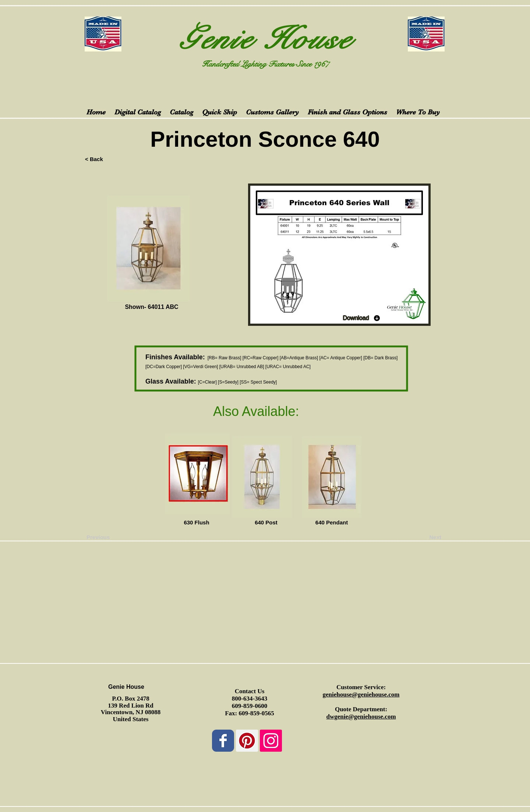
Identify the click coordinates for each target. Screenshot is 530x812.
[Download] (362, 318)
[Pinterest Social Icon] (247, 741)
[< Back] (109, 159)
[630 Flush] (197, 522)
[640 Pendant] (332, 522)
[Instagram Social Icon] (271, 741)
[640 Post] (266, 522)
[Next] (423, 537)
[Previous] (111, 537)
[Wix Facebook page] (223, 741)
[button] (130, 522)
